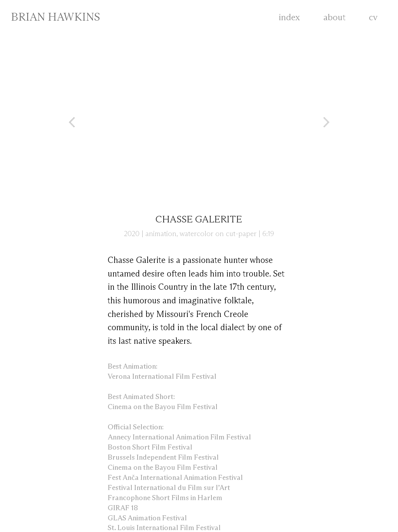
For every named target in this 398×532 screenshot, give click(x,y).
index (289, 18)
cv (379, 18)
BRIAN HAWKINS (55, 17)
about (334, 18)
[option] (199, 122)
